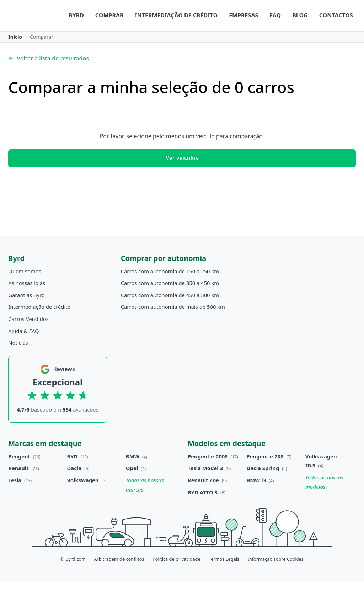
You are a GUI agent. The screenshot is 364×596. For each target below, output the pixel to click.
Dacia (74, 483)
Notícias (18, 358)
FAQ (218, 33)
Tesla (15, 495)
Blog (242, 33)
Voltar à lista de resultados (49, 73)
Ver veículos (182, 173)
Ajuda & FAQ (23, 345)
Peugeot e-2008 (208, 471)
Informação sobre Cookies (275, 574)
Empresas (186, 33)
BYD (73, 471)
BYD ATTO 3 (203, 507)
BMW (133, 471)
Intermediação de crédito (119, 33)
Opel (132, 483)
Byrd (19, 33)
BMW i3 (256, 495)
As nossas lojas (27, 298)
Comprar (52, 33)
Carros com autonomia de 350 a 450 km (170, 298)
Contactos (279, 33)
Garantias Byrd (26, 310)
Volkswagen (83, 495)
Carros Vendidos (28, 334)
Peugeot (19, 471)
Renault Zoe (203, 495)
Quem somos (25, 286)
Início (15, 52)
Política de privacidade (176, 574)
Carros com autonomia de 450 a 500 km (170, 310)
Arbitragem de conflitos (119, 574)
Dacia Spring (263, 483)
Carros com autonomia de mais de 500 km (173, 322)
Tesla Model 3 (205, 483)
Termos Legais (224, 574)
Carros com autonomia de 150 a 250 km (170, 286)
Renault (18, 483)
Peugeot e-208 (265, 471)
